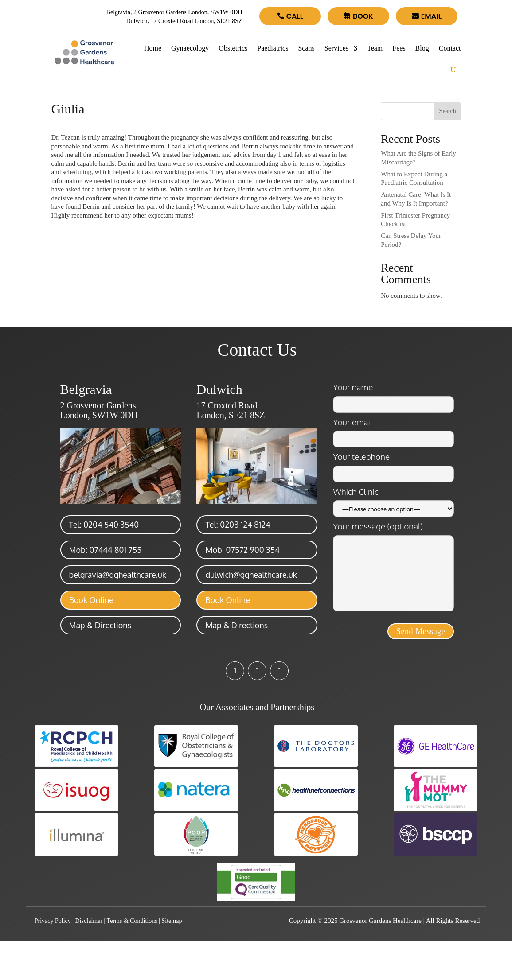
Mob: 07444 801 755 (106, 550)
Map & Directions (100, 625)
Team (375, 48)
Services (336, 48)
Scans (306, 48)
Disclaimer (89, 921)
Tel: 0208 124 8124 (238, 525)
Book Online (91, 600)
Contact (450, 48)
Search (448, 111)
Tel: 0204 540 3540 (104, 525)
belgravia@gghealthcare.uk (118, 575)
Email (431, 16)
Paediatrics (273, 48)
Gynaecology (190, 48)
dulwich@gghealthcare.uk (251, 575)
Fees (399, 48)
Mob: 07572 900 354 (242, 550)
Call (295, 16)
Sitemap (172, 921)
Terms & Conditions (132, 921)
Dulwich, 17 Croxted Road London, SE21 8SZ (184, 21)
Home (153, 48)
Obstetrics (233, 48)
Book (363, 16)
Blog (422, 48)
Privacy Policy (53, 921)
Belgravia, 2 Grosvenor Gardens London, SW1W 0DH (174, 12)
